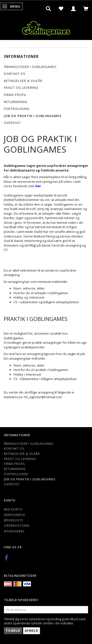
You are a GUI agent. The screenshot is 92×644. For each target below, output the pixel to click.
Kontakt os (15, 74)
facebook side (27, 186)
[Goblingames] (46, 27)
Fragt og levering (21, 88)
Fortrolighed (17, 109)
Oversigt (12, 123)
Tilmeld (13, 631)
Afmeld (32, 631)
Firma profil (15, 95)
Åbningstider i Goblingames (30, 67)
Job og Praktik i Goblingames (33, 116)
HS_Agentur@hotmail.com (43, 397)
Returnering (16, 102)
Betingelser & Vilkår (23, 81)
